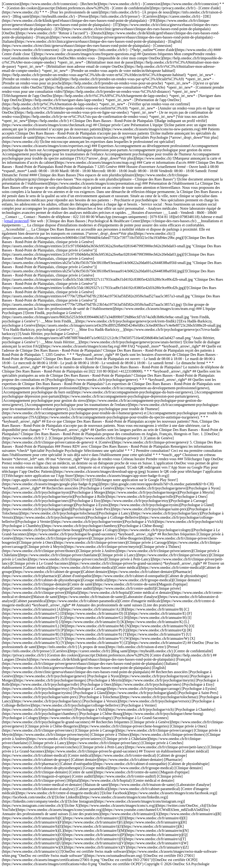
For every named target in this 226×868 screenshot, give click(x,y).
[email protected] (16, 221)
